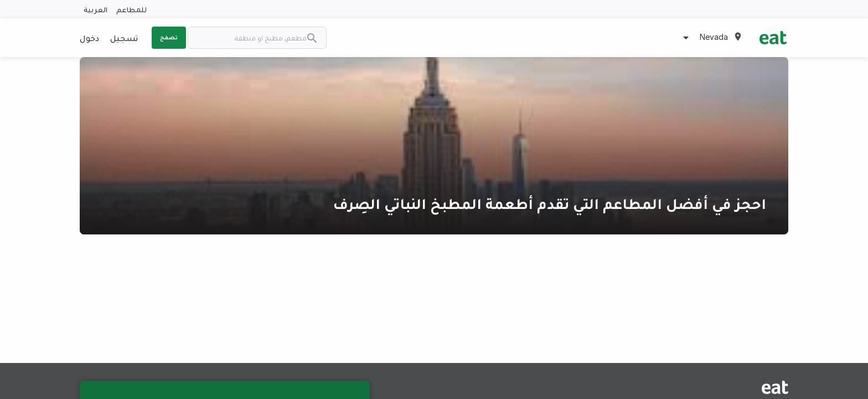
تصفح (169, 37)
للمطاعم (131, 9)
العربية (95, 9)
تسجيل (124, 38)
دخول (89, 38)
